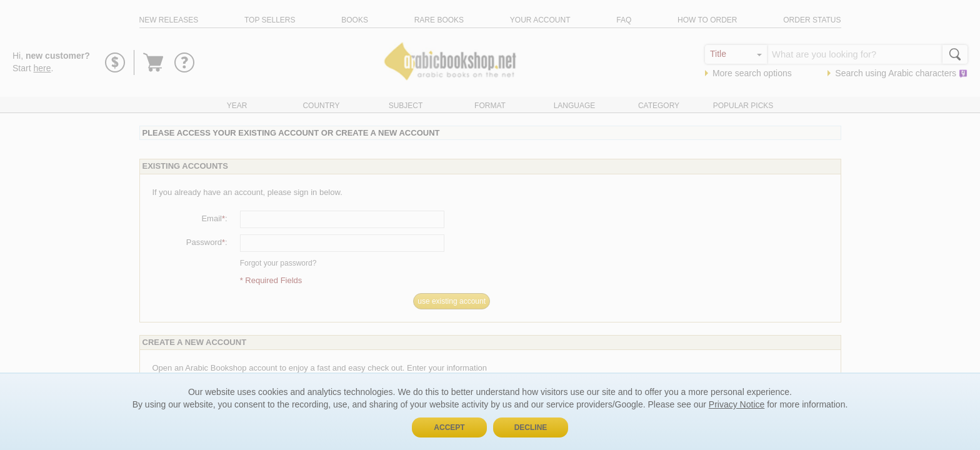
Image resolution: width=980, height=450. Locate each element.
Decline (531, 427)
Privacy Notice (737, 404)
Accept (449, 427)
